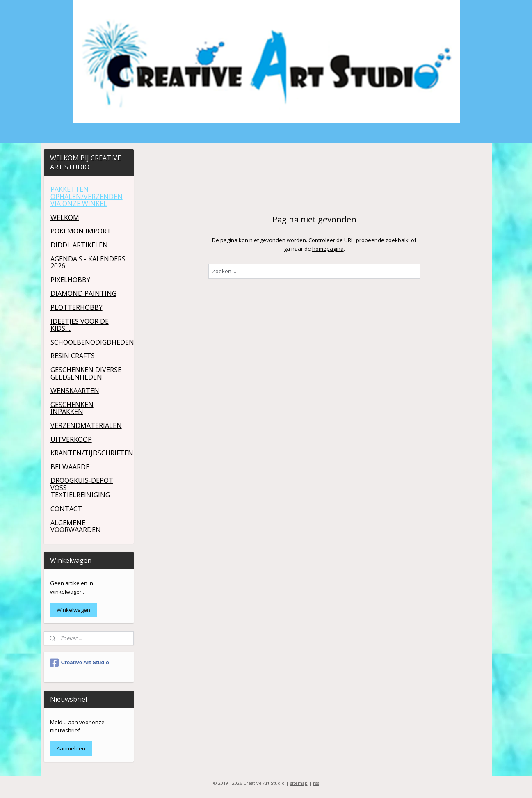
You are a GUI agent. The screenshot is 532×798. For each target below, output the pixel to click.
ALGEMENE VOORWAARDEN (76, 526)
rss (316, 783)
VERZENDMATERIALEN (86, 425)
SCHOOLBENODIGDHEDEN (92, 342)
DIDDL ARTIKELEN (79, 245)
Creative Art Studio (80, 663)
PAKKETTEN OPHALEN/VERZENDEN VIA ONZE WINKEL (87, 196)
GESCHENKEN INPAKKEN (72, 408)
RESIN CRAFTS (73, 356)
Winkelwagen (73, 610)
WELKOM (65, 217)
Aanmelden (71, 748)
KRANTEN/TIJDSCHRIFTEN (92, 453)
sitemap (299, 783)
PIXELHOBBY (70, 280)
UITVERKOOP (71, 439)
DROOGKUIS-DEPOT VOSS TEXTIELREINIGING (82, 488)
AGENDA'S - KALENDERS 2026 (88, 263)
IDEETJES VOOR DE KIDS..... (80, 325)
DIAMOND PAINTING (83, 293)
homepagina (328, 249)
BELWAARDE (70, 467)
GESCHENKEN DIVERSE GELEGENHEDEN (86, 373)
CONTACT (66, 509)
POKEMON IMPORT (81, 231)
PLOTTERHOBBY (76, 307)
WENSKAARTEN (75, 391)
